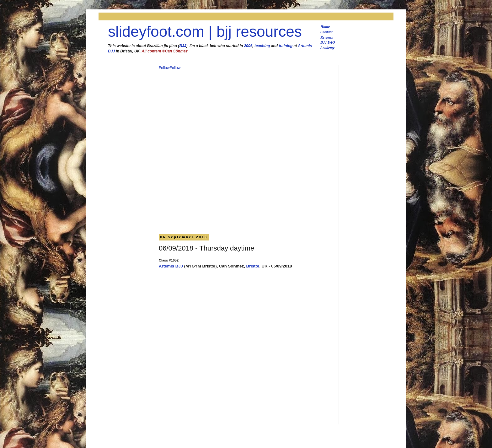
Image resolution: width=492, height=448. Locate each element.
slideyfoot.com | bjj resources (205, 32)
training (286, 46)
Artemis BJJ (171, 266)
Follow (164, 68)
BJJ (183, 46)
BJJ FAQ (328, 42)
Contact (326, 32)
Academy (327, 48)
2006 (248, 46)
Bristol (253, 266)
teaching (262, 46)
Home (325, 27)
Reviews (327, 37)
